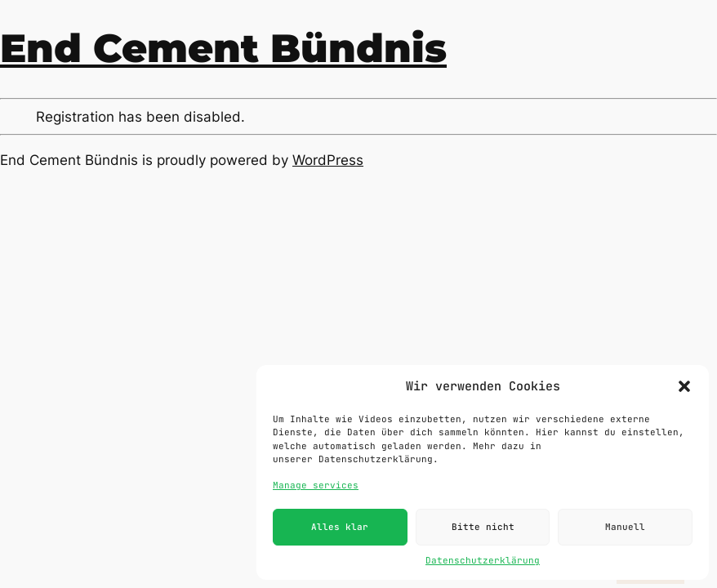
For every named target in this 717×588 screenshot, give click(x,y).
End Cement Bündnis (223, 48)
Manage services (316, 485)
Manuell (625, 527)
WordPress (328, 160)
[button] (684, 386)
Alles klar (340, 527)
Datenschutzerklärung (483, 560)
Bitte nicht (483, 527)
